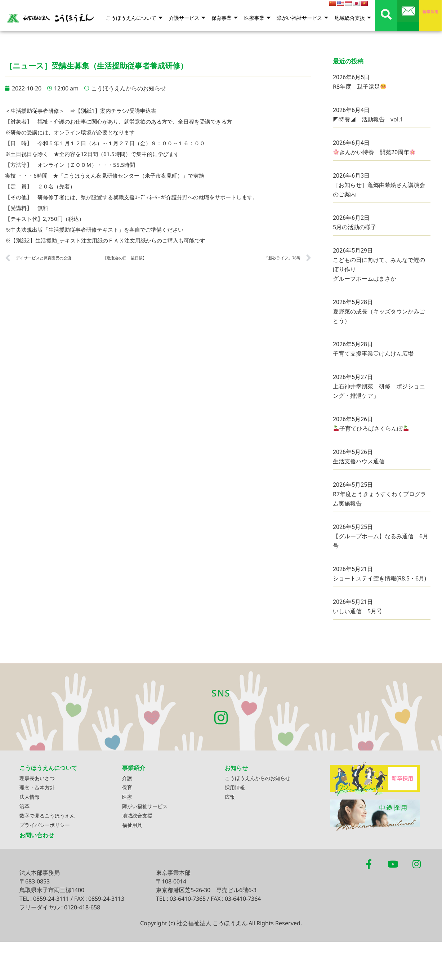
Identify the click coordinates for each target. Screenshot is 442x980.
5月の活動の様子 (355, 227)
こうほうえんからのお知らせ (129, 88)
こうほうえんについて (137, 18)
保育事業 (226, 18)
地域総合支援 (353, 18)
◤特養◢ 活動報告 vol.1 (368, 119)
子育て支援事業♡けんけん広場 (373, 353)
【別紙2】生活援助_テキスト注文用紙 (57, 240)
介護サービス (189, 18)
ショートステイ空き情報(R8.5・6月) (380, 578)
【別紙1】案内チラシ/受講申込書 (116, 111)
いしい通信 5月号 (358, 611)
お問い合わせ (37, 836)
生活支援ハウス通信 (359, 461)
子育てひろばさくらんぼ (371, 428)
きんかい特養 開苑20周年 (374, 152)
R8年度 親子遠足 (360, 86)
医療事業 (258, 18)
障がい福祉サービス (303, 18)
